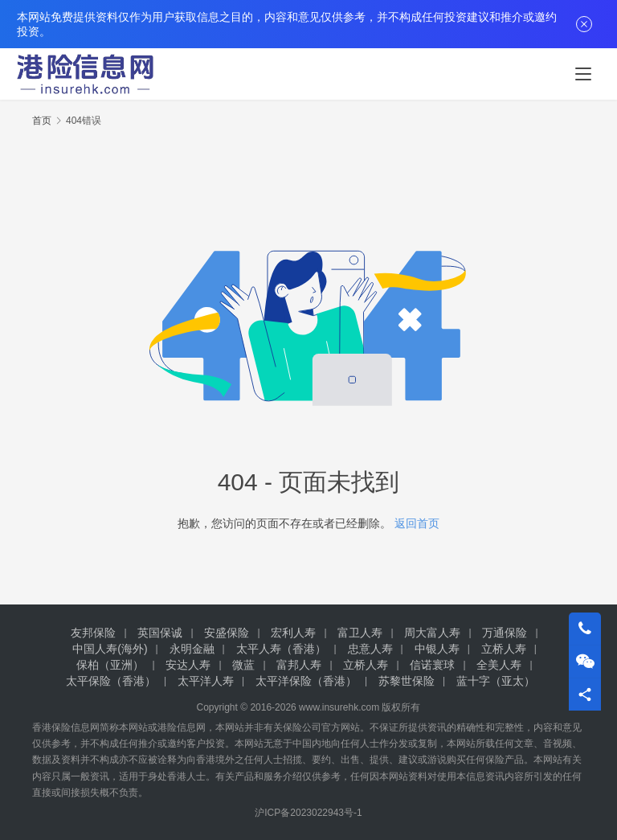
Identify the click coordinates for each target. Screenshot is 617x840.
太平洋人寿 (206, 681)
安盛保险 (227, 633)
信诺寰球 (432, 665)
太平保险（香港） (111, 681)
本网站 (133, 727)
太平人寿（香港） (281, 649)
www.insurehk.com (339, 707)
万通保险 (505, 633)
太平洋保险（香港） (306, 681)
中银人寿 (437, 649)
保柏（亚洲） (110, 665)
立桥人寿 (504, 649)
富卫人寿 (360, 633)
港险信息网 (182, 727)
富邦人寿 (299, 665)
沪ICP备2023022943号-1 (308, 813)
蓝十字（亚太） (496, 681)
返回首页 (417, 523)
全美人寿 (499, 665)
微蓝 (243, 665)
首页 (42, 121)
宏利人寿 (293, 633)
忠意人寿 (370, 649)
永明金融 (192, 649)
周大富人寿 (432, 633)
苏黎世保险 (407, 681)
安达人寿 (188, 665)
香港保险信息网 (66, 727)
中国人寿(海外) (110, 649)
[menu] (583, 74)
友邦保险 (93, 633)
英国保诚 (160, 633)
